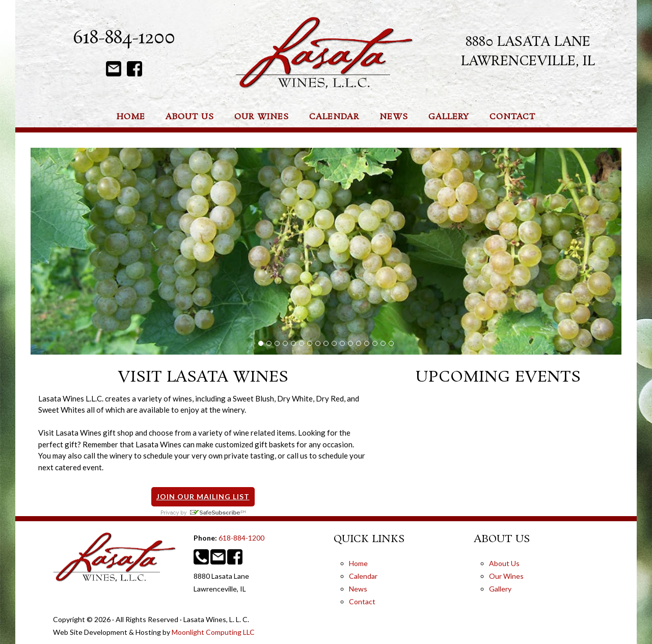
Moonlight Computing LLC (213, 632)
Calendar (363, 576)
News (358, 589)
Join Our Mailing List (203, 497)
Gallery (500, 589)
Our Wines (506, 576)
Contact (362, 601)
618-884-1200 (124, 38)
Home (358, 563)
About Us (504, 563)
